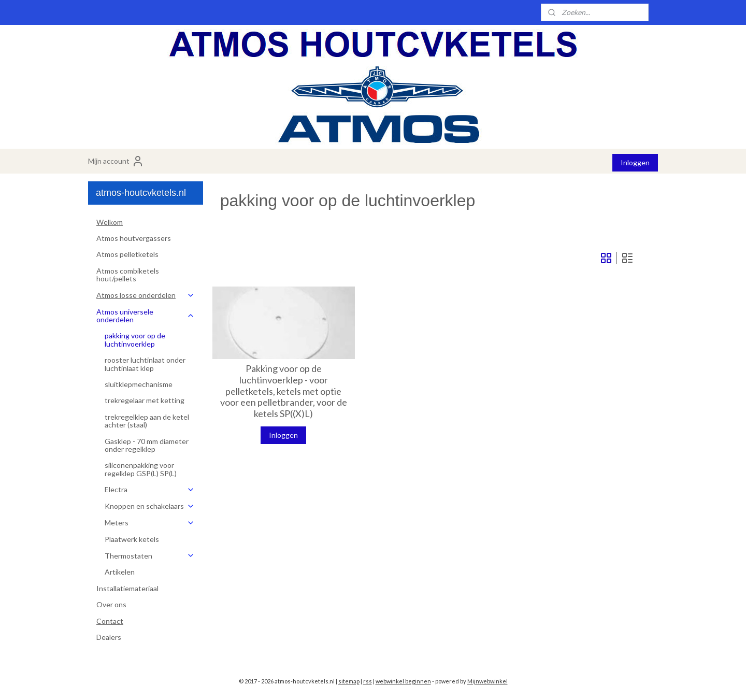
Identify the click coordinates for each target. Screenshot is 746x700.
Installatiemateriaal (127, 588)
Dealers (109, 637)
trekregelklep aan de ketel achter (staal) (147, 421)
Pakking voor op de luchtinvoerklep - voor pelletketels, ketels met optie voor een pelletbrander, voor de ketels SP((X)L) (284, 391)
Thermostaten (150, 556)
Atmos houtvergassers (134, 238)
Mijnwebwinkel (487, 681)
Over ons (111, 604)
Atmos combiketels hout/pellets (128, 275)
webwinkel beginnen (403, 681)
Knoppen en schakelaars (150, 506)
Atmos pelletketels (127, 254)
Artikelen (120, 572)
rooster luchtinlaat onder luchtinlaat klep (145, 364)
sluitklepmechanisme (139, 384)
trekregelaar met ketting (145, 400)
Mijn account (116, 161)
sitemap (349, 681)
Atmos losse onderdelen (146, 295)
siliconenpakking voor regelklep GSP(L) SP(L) (141, 469)
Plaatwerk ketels (132, 539)
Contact (110, 621)
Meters (150, 523)
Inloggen (635, 162)
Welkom (110, 222)
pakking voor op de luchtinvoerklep (135, 339)
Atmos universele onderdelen (146, 316)
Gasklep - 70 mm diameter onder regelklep (147, 445)
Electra (150, 489)
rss (368, 681)
